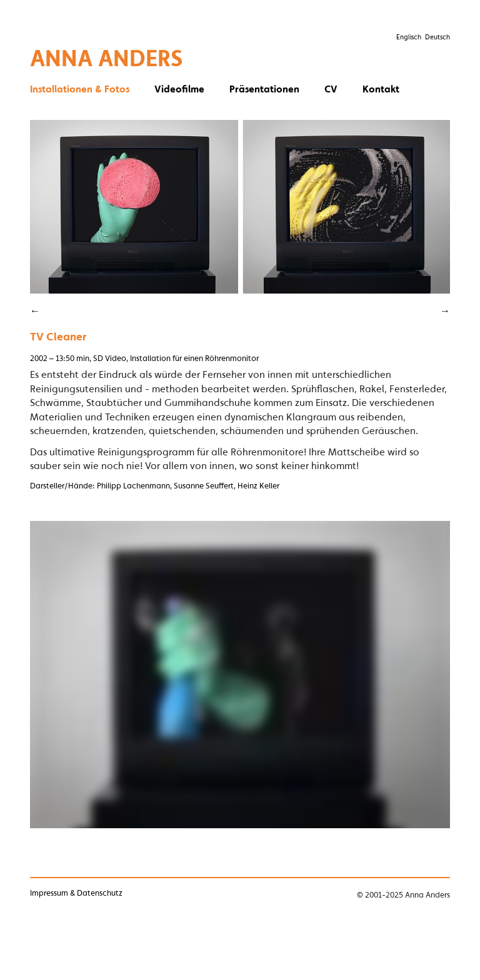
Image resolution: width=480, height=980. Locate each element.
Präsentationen (264, 89)
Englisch (409, 37)
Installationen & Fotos (80, 89)
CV (331, 89)
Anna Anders (107, 58)
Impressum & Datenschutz (76, 893)
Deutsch (437, 37)
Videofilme (179, 89)
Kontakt (381, 89)
